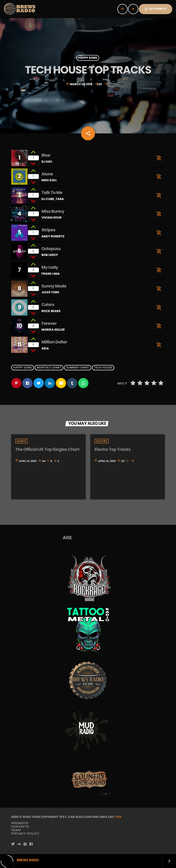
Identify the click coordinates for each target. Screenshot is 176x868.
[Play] (133, 9)
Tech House (103, 368)
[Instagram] (25, 844)
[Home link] (20, 9)
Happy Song (88, 58)
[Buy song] (158, 158)
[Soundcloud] (19, 844)
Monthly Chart (49, 368)
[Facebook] (31, 844)
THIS (118, 817)
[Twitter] (13, 844)
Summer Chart (78, 368)
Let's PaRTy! (156, 9)
